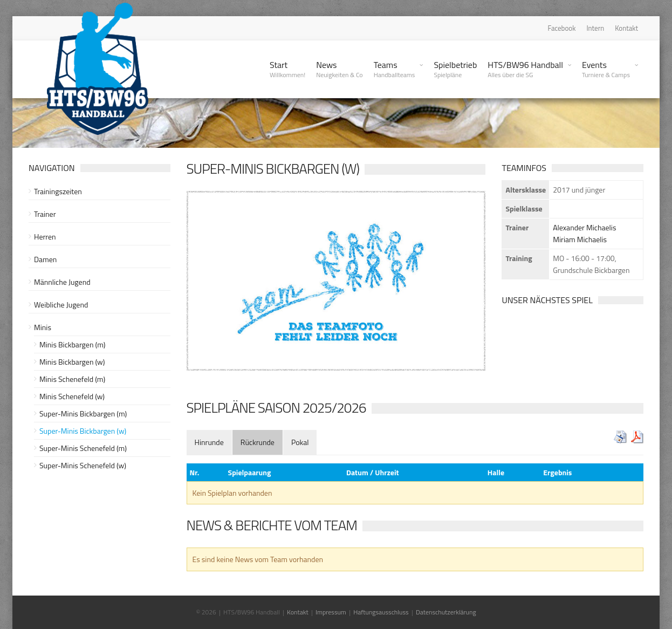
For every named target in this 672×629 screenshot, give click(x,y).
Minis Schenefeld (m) (72, 379)
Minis (43, 327)
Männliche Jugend (62, 282)
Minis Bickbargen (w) (72, 362)
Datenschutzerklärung (446, 612)
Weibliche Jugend (61, 305)
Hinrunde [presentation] (209, 442)
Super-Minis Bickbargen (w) (83, 431)
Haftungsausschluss (381, 612)
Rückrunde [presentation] (258, 442)
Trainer (45, 214)
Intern (595, 28)
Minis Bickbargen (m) (72, 344)
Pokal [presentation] (300, 442)
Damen (45, 259)
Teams (395, 69)
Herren (45, 237)
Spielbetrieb (455, 69)
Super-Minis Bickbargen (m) (83, 413)
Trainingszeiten (58, 191)
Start (287, 69)
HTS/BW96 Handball (525, 69)
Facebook (562, 28)
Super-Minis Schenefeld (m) (83, 448)
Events (606, 69)
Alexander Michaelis (584, 227)
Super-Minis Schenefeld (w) (83, 465)
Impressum (331, 612)
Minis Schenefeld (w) (72, 396)
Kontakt (626, 28)
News (340, 69)
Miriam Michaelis (580, 239)
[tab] (209, 442)
